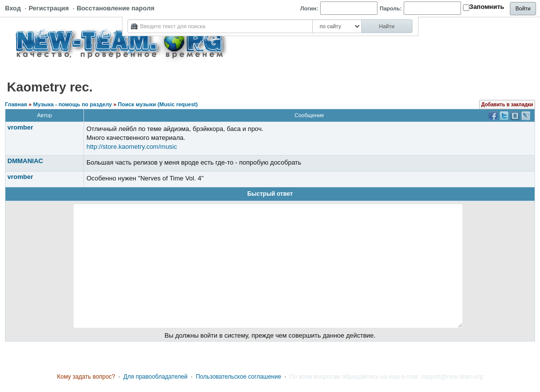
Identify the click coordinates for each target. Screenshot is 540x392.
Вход (13, 8)
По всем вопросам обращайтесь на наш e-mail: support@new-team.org (386, 377)
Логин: (309, 8)
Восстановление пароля (115, 8)
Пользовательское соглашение (238, 377)
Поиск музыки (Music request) (158, 104)
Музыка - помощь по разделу (72, 104)
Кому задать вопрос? (86, 377)
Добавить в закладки (507, 105)
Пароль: (391, 8)
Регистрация (49, 8)
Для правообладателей (156, 377)
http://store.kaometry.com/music (132, 147)
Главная (16, 104)
